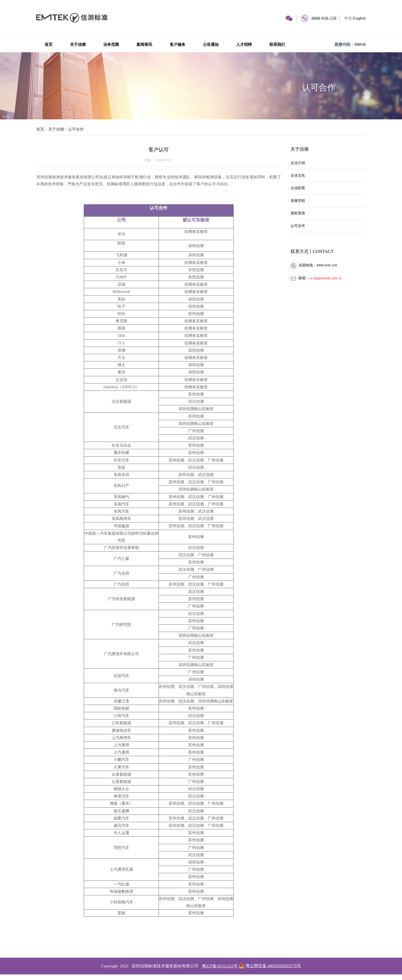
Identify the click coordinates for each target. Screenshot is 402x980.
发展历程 (298, 201)
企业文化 (298, 175)
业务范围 (111, 45)
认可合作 (319, 87)
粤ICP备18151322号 (220, 966)
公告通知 (211, 45)
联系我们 (277, 45)
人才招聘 (244, 45)
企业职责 (298, 188)
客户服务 (178, 45)
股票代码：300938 (350, 45)
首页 (49, 45)
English (359, 18)
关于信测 (78, 45)
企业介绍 (298, 163)
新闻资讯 (144, 45)
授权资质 (298, 213)
